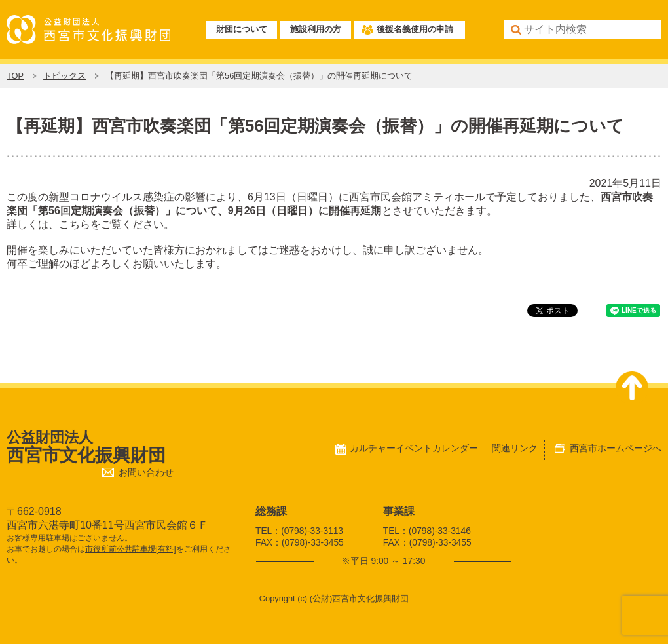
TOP (15, 76)
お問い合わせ (146, 473)
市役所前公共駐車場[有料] (131, 549)
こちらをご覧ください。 (117, 224)
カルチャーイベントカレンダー (414, 448)
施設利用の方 (316, 29)
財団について (242, 29)
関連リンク (515, 448)
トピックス (65, 76)
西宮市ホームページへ (616, 448)
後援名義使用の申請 (415, 29)
